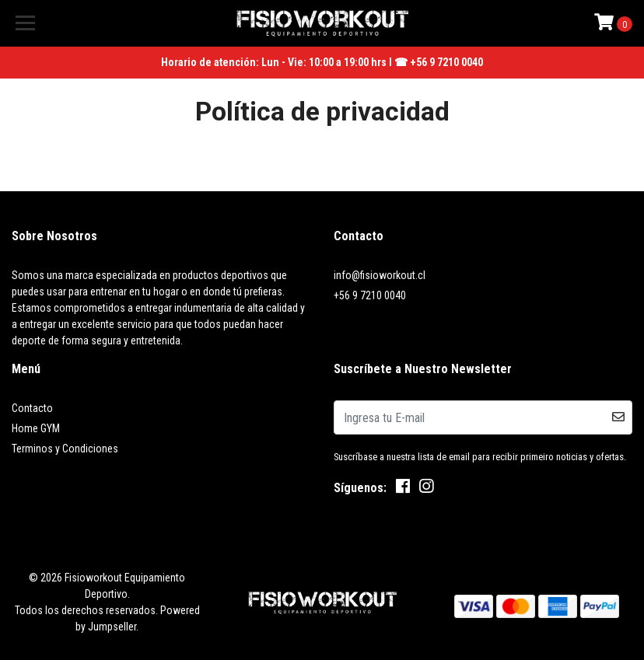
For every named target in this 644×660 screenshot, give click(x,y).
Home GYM (36, 428)
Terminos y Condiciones (65, 449)
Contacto (32, 408)
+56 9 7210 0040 (370, 295)
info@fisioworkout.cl (380, 275)
